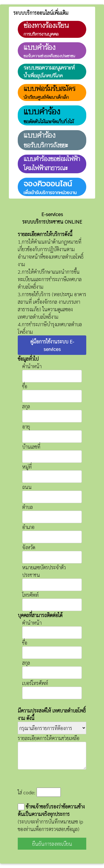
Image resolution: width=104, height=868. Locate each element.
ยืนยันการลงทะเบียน (52, 844)
